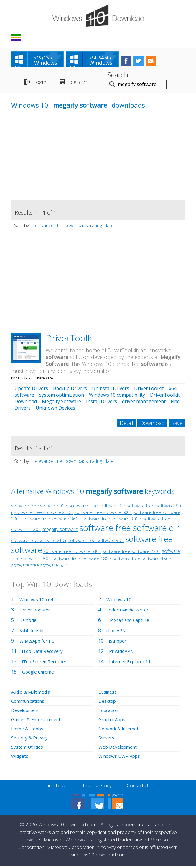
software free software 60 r (39, 567)
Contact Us (141, 788)
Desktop (108, 703)
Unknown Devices (55, 410)
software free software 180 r (82, 561)
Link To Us (54, 788)
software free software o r (129, 530)
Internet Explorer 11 (131, 663)
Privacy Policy (97, 788)
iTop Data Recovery (44, 653)
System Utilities (28, 749)
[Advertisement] (55, 161)
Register (80, 84)
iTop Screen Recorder (46, 663)
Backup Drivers (70, 390)
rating (96, 227)
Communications (30, 703)
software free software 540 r (72, 553)
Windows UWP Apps (121, 758)
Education (109, 712)
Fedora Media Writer (129, 612)
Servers (107, 740)
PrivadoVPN (122, 653)
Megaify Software (61, 403)
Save (177, 425)
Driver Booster (36, 612)
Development (26, 712)
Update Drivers (31, 390)
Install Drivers (102, 403)
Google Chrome (39, 674)
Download (152, 425)
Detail (126, 425)
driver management (144, 403)
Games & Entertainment (38, 721)
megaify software (60, 531)
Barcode (29, 622)
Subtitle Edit (33, 632)
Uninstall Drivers (111, 390)
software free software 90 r (39, 508)
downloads (76, 227)
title (59, 227)
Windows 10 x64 (37, 601)
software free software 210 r (39, 542)
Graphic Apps (113, 721)
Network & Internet (120, 731)
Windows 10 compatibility (117, 397)
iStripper (119, 643)
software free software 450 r (142, 561)
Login (40, 84)
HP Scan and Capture (130, 622)
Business (108, 694)
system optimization (62, 397)
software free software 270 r (132, 553)
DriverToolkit (71, 340)
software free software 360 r (52, 521)
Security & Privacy (31, 740)
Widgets (20, 758)
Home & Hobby (28, 731)
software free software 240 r (44, 514)
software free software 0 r (97, 508)
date (109, 227)
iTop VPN (117, 632)
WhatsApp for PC (38, 643)
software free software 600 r (103, 514)
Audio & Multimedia (33, 694)
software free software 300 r (112, 521)
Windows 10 (120, 601)
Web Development (119, 749)
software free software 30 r (96, 542)
